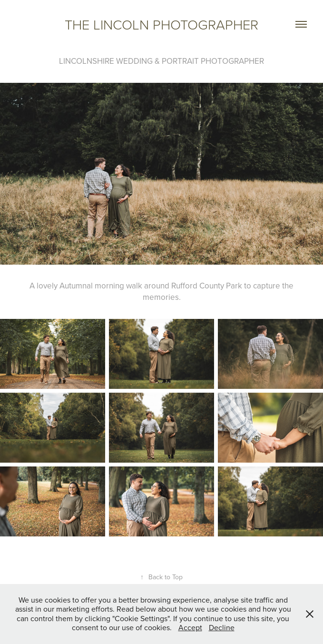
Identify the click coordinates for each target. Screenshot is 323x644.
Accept (190, 627)
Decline (222, 627)
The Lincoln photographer (161, 24)
